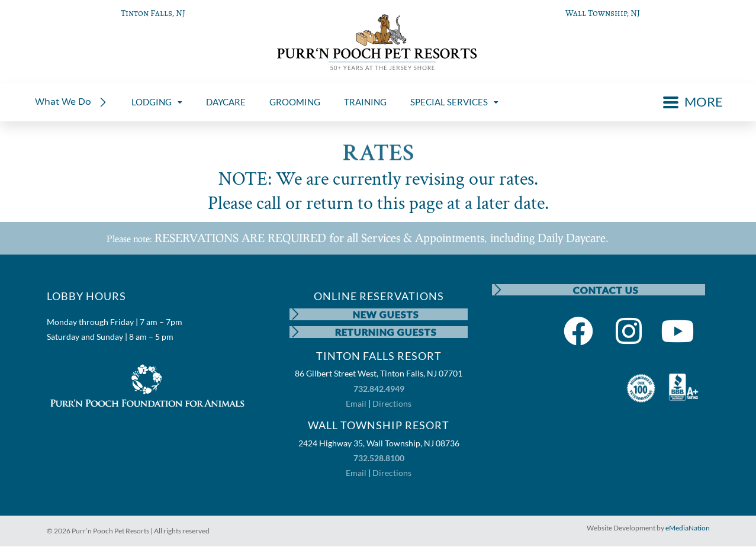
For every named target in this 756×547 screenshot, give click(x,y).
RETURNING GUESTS (386, 332)
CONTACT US (606, 290)
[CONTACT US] (498, 290)
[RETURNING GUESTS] (295, 332)
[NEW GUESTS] (295, 314)
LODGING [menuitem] (157, 102)
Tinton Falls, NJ (153, 13)
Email (356, 403)
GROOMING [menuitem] (295, 102)
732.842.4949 (379, 389)
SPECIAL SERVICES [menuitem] (454, 102)
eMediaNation (688, 528)
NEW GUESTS (386, 314)
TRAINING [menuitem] (365, 102)
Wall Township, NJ (603, 13)
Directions (392, 403)
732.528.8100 (379, 458)
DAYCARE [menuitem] (226, 102)
